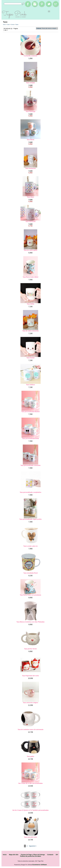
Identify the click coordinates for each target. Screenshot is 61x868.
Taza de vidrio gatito (30, 250)
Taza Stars (30, 197)
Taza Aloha (30, 304)
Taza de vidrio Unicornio (31, 331)
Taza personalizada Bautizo (31, 412)
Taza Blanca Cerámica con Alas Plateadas (31, 622)
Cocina (12, 25)
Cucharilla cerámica (30, 56)
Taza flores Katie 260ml (31, 277)
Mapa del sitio (14, 855)
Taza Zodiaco (31, 385)
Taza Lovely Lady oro (30, 546)
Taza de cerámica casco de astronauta (30, 729)
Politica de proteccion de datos (31, 856)
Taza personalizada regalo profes (31, 519)
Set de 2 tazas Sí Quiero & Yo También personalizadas (30, 810)
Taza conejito (31, 83)
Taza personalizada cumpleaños (30, 492)
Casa (8, 25)
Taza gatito (30, 756)
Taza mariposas (30, 168)
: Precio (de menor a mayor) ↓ (47, 28)
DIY (57, 855)
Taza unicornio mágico (30, 703)
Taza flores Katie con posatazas (30, 595)
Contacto (50, 855)
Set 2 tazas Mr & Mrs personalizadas (30, 783)
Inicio (4, 25)
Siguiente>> (33, 846)
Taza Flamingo (30, 111)
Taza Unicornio (30, 221)
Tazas (17, 25)
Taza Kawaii (30, 358)
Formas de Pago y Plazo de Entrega (33, 855)
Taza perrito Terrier (31, 649)
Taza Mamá (31, 140)
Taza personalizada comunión (30, 465)
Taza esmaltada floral (30, 573)
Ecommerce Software (40, 865)
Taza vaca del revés (31, 837)
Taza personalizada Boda (30, 438)
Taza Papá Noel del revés (30, 676)
